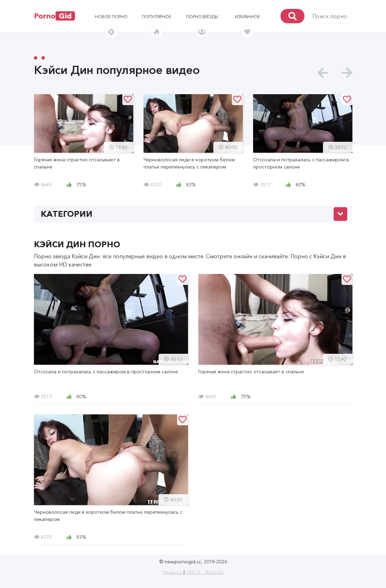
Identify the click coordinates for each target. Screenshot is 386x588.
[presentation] (323, 73)
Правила (172, 572)
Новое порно (111, 17)
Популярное (157, 17)
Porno (54, 16)
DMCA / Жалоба (205, 572)
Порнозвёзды (202, 17)
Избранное (247, 17)
